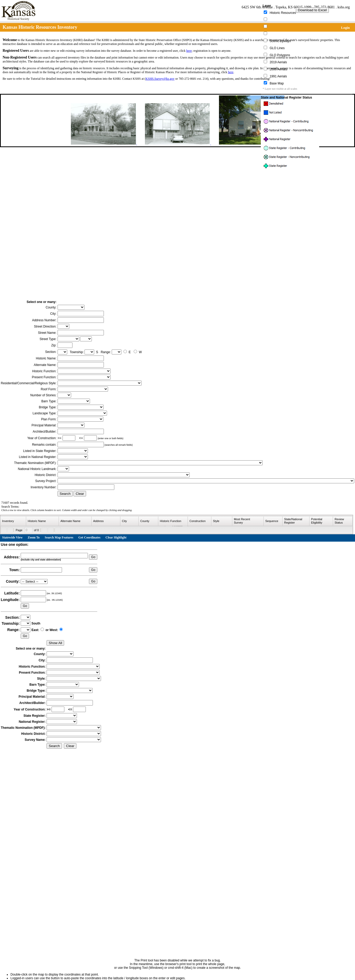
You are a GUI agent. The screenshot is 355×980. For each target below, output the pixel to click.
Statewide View (12, 537)
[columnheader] (13, 521)
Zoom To (34, 537)
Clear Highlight (116, 537)
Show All (55, 643)
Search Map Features (59, 537)
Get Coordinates (89, 537)
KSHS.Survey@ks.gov (160, 79)
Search (65, 494)
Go (93, 557)
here (189, 51)
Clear (80, 494)
